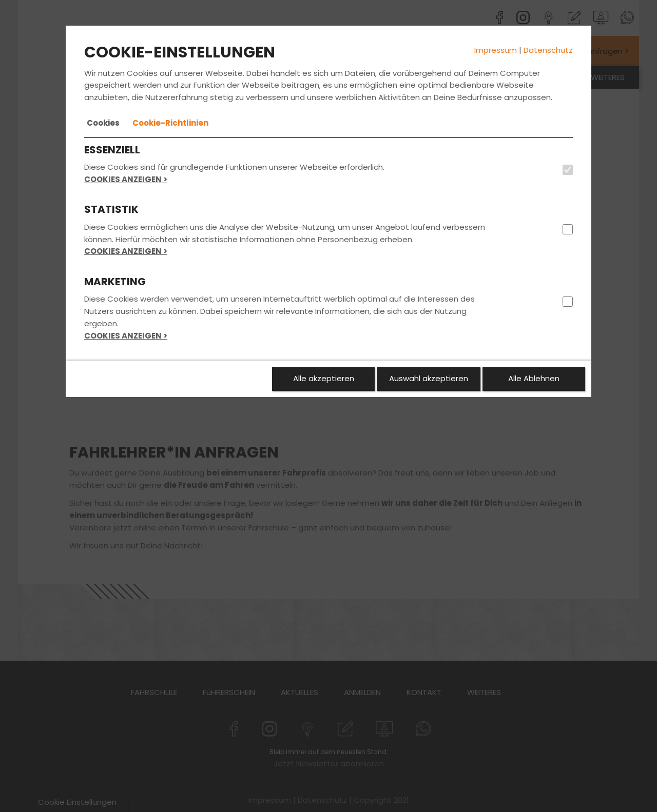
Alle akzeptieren (324, 378)
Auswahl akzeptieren (429, 378)
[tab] (103, 123)
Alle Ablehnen (534, 378)
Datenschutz (548, 50)
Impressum (496, 50)
